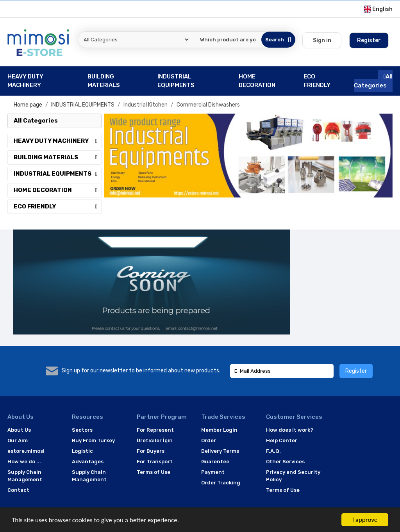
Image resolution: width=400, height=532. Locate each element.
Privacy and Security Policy (293, 476)
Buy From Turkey (93, 440)
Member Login (219, 430)
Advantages (88, 462)
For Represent (155, 430)
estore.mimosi (26, 451)
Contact (18, 490)
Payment (213, 472)
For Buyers (151, 451)
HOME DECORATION (57, 190)
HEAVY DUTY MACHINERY (57, 141)
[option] (248, 156)
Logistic (82, 451)
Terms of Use (154, 472)
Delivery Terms (220, 451)
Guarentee (215, 462)
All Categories (373, 81)
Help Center (282, 440)
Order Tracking (221, 483)
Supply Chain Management (25, 476)
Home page (28, 105)
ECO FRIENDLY (57, 206)
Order (209, 440)
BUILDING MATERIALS (57, 157)
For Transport (155, 462)
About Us (19, 430)
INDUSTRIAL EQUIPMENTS (83, 105)
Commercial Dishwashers (208, 105)
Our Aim (18, 440)
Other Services (285, 462)
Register (356, 371)
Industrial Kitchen (146, 105)
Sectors (82, 430)
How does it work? (290, 430)
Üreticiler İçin (155, 440)
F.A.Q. (273, 451)
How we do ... (24, 462)
